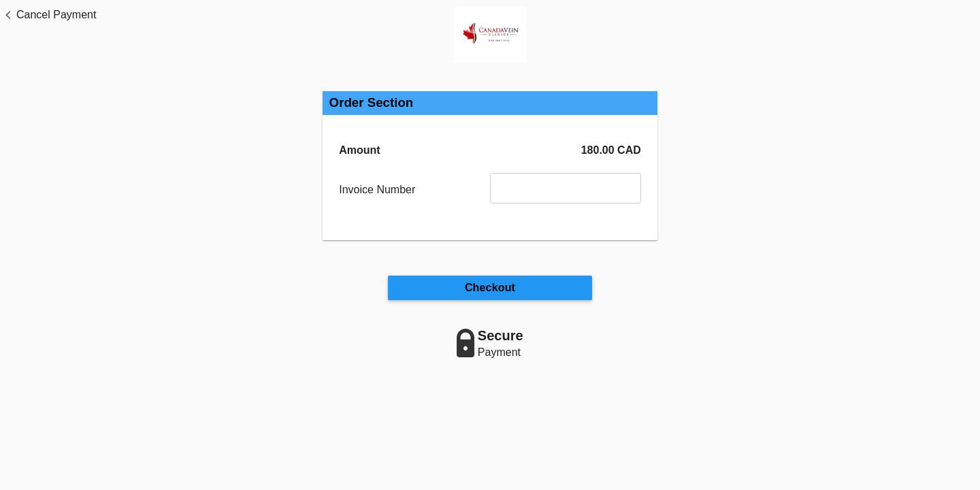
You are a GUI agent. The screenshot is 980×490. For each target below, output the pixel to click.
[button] (48, 15)
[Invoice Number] (566, 188)
